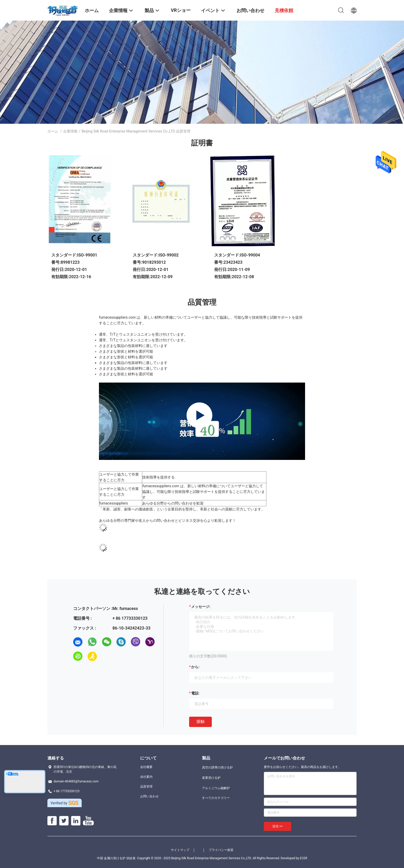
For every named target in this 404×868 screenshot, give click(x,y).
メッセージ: (201, 607)
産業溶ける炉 (211, 778)
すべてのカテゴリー (216, 798)
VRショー (181, 10)
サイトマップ (180, 850)
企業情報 (70, 131)
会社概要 (146, 767)
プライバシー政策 (221, 850)
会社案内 (146, 777)
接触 (200, 721)
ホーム (53, 131)
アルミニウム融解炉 (216, 788)
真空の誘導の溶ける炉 (217, 767)
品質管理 (146, 787)
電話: (195, 693)
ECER (304, 858)
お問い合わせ (149, 796)
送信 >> (277, 826)
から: (195, 667)
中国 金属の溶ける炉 (111, 858)
